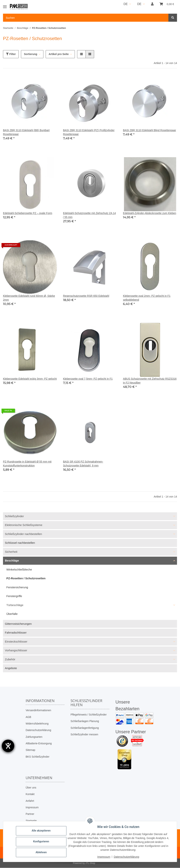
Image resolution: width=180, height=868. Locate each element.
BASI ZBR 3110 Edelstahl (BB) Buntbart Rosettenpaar (26, 132)
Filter (11, 54)
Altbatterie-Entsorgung (39, 743)
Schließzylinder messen (84, 734)
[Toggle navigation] (5, 5)
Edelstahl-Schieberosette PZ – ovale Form (28, 213)
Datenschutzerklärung (38, 730)
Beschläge (12, 560)
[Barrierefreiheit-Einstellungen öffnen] (8, 746)
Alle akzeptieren (41, 831)
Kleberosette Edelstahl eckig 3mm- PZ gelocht (30, 379)
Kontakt (30, 794)
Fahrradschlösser (16, 633)
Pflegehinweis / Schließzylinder (89, 715)
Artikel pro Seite (59, 54)
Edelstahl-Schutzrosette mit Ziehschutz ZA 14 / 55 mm (89, 215)
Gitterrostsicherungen (18, 624)
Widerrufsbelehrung (37, 724)
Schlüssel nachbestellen (20, 543)
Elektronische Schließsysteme (24, 525)
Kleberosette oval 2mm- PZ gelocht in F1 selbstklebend (147, 298)
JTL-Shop (90, 863)
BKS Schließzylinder (38, 757)
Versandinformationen (38, 710)
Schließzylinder (14, 516)
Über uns (31, 788)
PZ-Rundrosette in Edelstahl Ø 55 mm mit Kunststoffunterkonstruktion (27, 464)
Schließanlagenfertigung (85, 728)
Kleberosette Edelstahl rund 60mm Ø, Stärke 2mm (29, 298)
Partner (30, 814)
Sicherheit (11, 552)
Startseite (31, 821)
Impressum (32, 807)
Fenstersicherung (17, 587)
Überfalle (12, 614)
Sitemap (30, 750)
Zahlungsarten (34, 737)
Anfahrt (30, 801)
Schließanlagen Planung (85, 721)
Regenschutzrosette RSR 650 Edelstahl (86, 296)
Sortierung (31, 54)
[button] (152, 4)
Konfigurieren (41, 841)
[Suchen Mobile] (86, 18)
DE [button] (126, 4)
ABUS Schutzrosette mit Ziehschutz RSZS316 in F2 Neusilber (150, 381)
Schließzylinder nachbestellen (23, 534)
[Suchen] (173, 18)
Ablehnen (41, 852)
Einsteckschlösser (16, 642)
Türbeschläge (15, 605)
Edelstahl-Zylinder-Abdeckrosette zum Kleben (150, 213)
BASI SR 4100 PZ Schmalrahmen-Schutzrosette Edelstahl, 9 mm (83, 464)
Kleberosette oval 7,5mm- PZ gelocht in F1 (88, 379)
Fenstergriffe (14, 596)
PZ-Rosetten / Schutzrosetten (26, 578)
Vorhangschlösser (16, 650)
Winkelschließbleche (19, 569)
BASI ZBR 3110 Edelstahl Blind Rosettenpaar (149, 130)
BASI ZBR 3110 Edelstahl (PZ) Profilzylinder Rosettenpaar (89, 132)
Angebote (11, 668)
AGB (28, 717)
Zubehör (10, 659)
